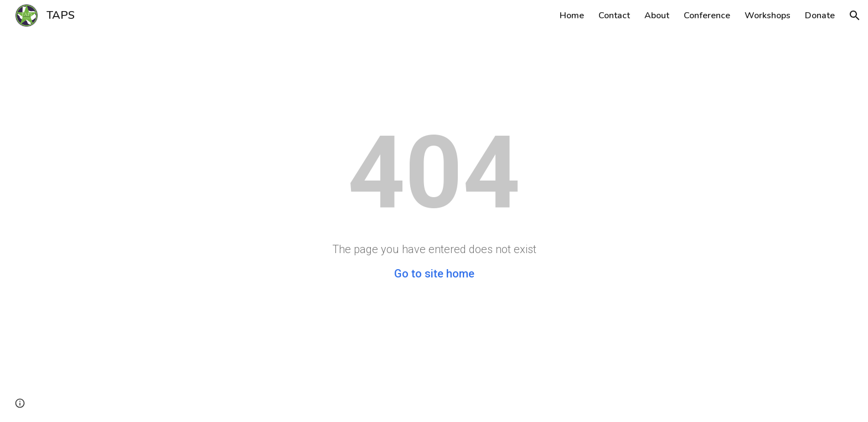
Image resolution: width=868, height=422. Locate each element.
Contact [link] (614, 16)
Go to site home (434, 274)
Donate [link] (820, 16)
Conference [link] (707, 16)
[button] (855, 16)
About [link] (657, 16)
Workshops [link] (768, 16)
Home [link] (572, 16)
